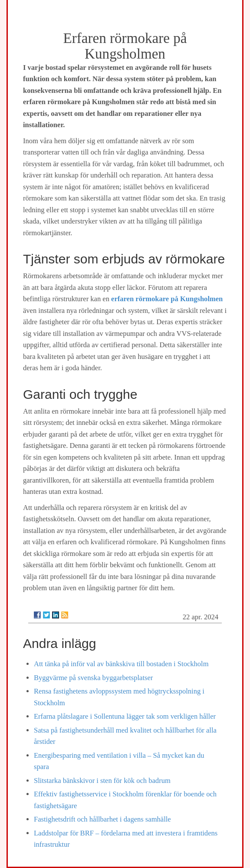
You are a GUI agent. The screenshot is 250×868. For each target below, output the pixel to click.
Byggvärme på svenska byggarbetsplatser (93, 678)
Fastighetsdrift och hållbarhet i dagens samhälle (102, 819)
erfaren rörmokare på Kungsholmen (167, 299)
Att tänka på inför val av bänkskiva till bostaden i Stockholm (121, 664)
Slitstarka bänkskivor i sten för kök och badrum (102, 781)
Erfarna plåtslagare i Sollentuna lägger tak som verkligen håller (125, 716)
